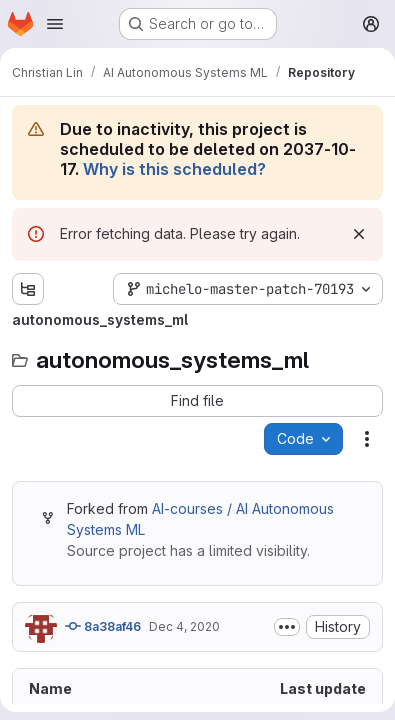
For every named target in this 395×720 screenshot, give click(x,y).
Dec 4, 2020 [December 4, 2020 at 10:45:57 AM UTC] (184, 626)
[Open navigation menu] (55, 24)
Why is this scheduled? (174, 169)
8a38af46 (103, 626)
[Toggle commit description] (287, 627)
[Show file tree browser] (28, 289)
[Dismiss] (359, 234)
